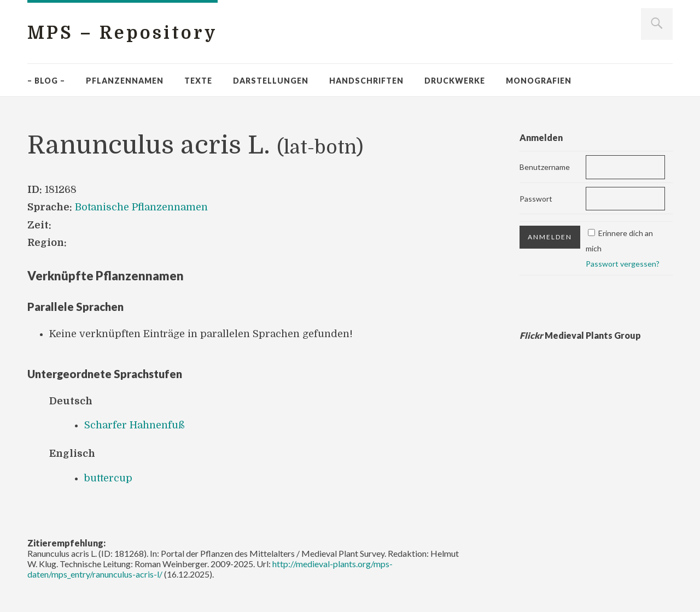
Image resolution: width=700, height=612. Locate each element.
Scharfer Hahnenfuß (135, 425)
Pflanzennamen (125, 81)
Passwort (536, 199)
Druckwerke (455, 81)
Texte (198, 81)
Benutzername (545, 167)
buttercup (108, 478)
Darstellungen (271, 81)
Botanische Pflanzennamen (141, 207)
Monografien (539, 81)
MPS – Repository (122, 33)
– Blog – (46, 81)
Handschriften (366, 81)
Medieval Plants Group (580, 335)
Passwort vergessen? (623, 264)
